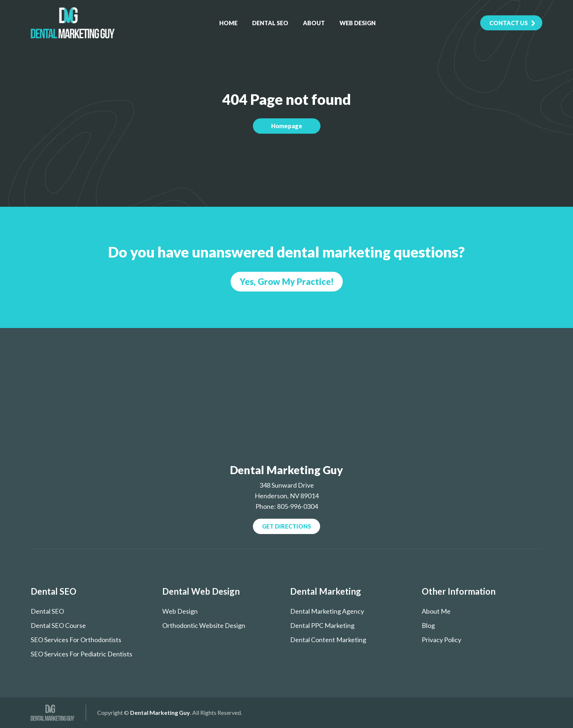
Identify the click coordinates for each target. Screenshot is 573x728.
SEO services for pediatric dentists (81, 654)
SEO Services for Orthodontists (76, 640)
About (314, 23)
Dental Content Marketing (328, 640)
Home (228, 23)
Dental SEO (270, 23)
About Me (436, 611)
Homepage (287, 126)
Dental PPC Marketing (322, 625)
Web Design (358, 23)
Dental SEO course (58, 625)
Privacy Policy (441, 640)
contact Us (509, 23)
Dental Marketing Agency (327, 611)
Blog (428, 625)
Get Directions (286, 526)
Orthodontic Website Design (204, 625)
